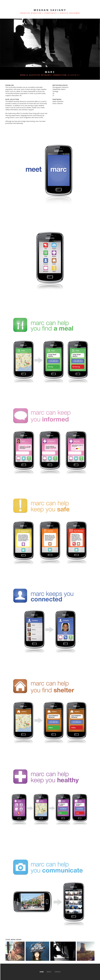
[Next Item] (91, 951)
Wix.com (62, 973)
